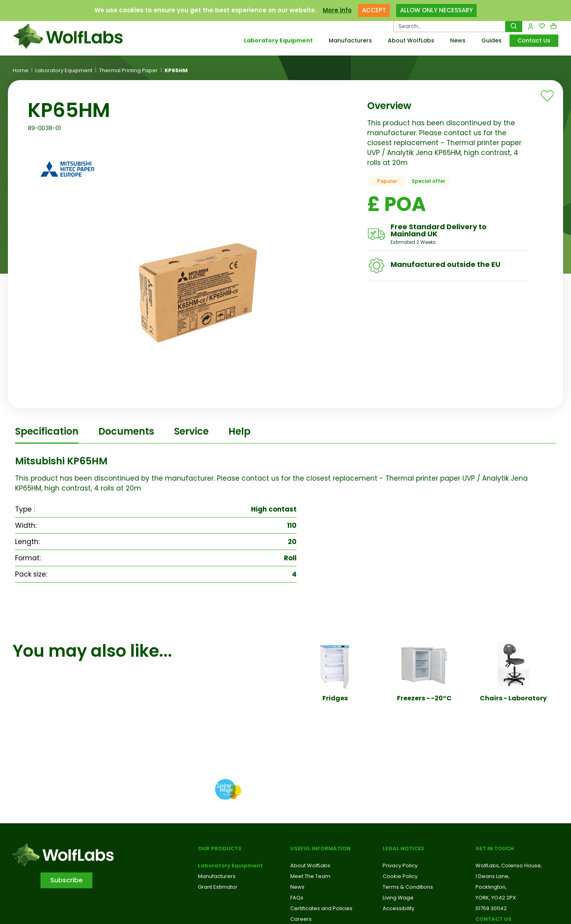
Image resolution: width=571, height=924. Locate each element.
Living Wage (398, 898)
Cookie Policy (400, 876)
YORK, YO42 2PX (496, 898)
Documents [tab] (126, 431)
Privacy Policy (400, 866)
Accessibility (399, 908)
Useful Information (320, 848)
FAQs (297, 898)
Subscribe (66, 880)
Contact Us (534, 40)
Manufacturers (350, 40)
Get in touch (495, 848)
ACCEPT (374, 10)
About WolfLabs (411, 40)
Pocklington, (491, 887)
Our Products (220, 848)
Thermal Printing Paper (128, 71)
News (458, 40)
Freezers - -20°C (424, 698)
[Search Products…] (449, 26)
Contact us (493, 919)
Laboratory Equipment (278, 40)
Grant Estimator (218, 887)
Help (240, 431)
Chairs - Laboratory (513, 698)
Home (21, 71)
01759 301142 (491, 908)
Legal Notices (403, 848)
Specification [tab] (47, 431)
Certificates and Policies (321, 908)
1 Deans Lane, (492, 876)
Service (191, 431)
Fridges (335, 698)
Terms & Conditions (408, 887)
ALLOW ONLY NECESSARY (436, 10)
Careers (301, 919)
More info (337, 10)
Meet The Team (310, 876)
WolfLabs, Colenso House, (509, 866)
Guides (491, 40)
